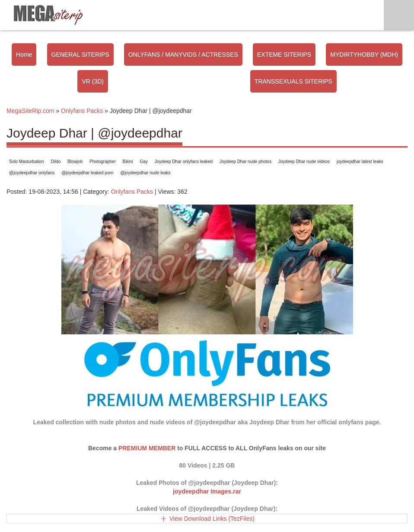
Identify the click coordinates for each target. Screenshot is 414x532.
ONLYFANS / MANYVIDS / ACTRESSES (183, 54)
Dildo (56, 162)
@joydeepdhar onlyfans (32, 173)
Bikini (128, 162)
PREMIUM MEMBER (147, 448)
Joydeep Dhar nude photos (245, 162)
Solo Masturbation (27, 162)
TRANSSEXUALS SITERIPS (293, 81)
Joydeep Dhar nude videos (304, 162)
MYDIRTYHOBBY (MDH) (364, 54)
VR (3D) (93, 81)
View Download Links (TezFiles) (212, 519)
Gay (143, 162)
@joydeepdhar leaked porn (87, 173)
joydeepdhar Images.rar (207, 491)
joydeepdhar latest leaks (360, 162)
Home (24, 54)
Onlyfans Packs (132, 192)
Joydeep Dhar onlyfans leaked (184, 162)
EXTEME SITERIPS (284, 54)
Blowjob (75, 162)
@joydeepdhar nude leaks (145, 173)
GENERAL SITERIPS (80, 54)
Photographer (103, 162)
